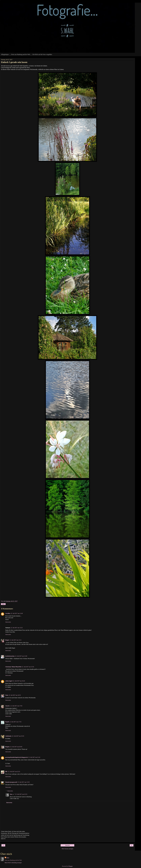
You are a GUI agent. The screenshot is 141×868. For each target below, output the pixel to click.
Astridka (8, 613)
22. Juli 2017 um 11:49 (17, 613)
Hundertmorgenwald (11, 782)
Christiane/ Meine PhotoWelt (13, 667)
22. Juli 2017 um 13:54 (28, 667)
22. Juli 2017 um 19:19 (18, 736)
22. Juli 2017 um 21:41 (34, 757)
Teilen (3, 604)
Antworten (8, 622)
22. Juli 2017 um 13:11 (16, 640)
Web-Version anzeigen (67, 849)
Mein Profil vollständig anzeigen (13, 863)
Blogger (70, 866)
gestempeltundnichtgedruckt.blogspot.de (17, 757)
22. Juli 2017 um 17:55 (15, 722)
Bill (6, 772)
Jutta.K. (8, 706)
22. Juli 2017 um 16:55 (15, 695)
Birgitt (7, 640)
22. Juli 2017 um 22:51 (14, 772)
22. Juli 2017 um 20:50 (16, 747)
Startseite (67, 845)
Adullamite (8, 736)
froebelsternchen (10, 656)
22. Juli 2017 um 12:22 (17, 628)
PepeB (7, 722)
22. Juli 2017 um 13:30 (21, 656)
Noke (7, 695)
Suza (11, 794)
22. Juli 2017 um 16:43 (19, 681)
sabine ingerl (9, 681)
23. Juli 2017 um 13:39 (24, 782)
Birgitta (7, 747)
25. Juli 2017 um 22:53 (21, 794)
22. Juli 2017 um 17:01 (16, 706)
